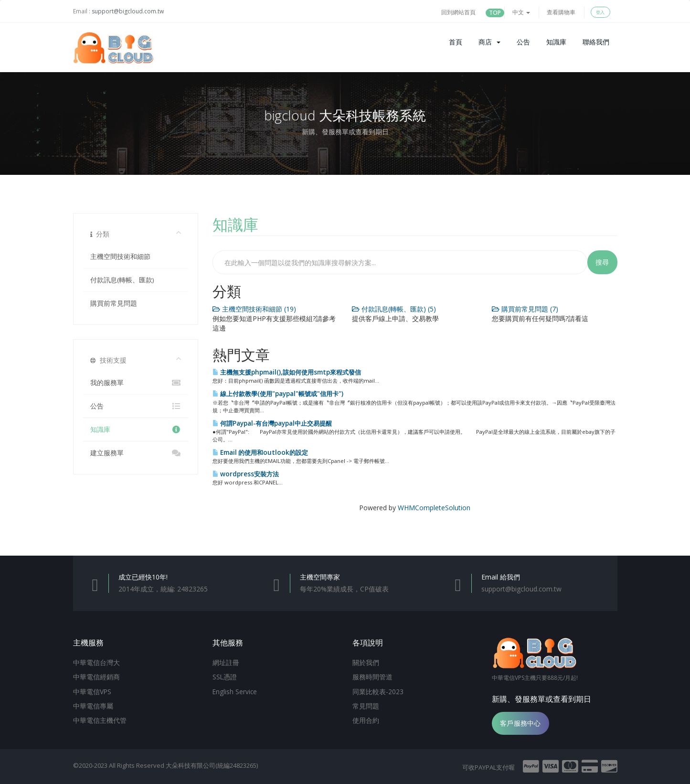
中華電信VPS (92, 690)
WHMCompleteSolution (434, 508)
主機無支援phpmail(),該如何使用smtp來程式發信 (287, 372)
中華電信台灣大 (96, 662)
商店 (489, 42)
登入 (600, 12)
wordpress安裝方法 (246, 474)
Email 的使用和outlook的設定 (260, 452)
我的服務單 (136, 383)
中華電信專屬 (93, 704)
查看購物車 (561, 12)
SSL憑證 (225, 676)
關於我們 (366, 662)
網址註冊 (226, 662)
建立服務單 (136, 453)
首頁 (456, 42)
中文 (521, 12)
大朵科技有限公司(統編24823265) (212, 765)
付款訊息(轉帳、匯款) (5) (394, 309)
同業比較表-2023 (378, 690)
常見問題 (366, 704)
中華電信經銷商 (96, 676)
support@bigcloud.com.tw (128, 11)
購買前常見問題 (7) (525, 309)
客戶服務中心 (520, 723)
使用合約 (366, 718)
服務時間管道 (372, 676)
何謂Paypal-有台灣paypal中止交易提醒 (272, 423)
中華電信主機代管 (100, 718)
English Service (235, 690)
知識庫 (556, 42)
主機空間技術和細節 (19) (254, 309)
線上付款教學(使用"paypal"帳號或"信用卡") (278, 394)
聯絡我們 (596, 42)
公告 (523, 42)
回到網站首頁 (458, 12)
